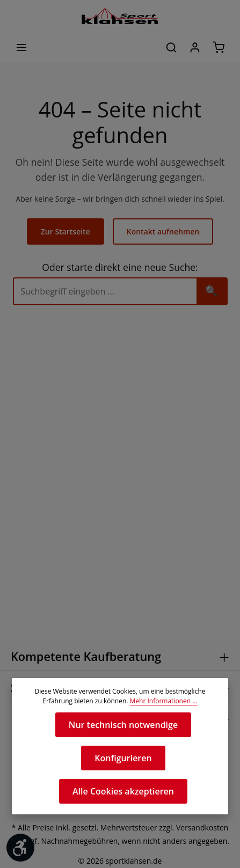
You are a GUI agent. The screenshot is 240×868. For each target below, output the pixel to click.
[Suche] (105, 291)
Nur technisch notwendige (123, 724)
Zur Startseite (67, 231)
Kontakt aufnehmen (162, 231)
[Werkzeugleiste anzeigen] (20, 848)
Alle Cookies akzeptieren (123, 791)
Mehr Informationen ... (161, 701)
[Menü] (21, 47)
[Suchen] (171, 47)
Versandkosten (199, 828)
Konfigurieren (123, 758)
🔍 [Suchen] (212, 290)
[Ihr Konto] (195, 47)
